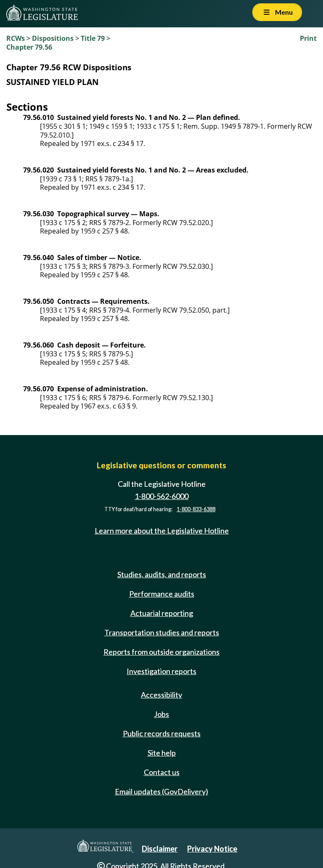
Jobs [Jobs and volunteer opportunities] (161, 714)
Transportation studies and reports (162, 632)
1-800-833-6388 (196, 509)
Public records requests (162, 733)
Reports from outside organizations (161, 652)
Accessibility (161, 695)
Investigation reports (161, 671)
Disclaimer (160, 849)
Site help (162, 753)
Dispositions (53, 38)
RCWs (16, 38)
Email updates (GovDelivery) (161, 791)
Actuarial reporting (162, 613)
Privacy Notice (212, 849)
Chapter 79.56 (29, 47)
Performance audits (162, 594)
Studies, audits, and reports (162, 574)
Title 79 (93, 38)
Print (308, 38)
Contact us (162, 772)
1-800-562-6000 (161, 496)
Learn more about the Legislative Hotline (162, 531)
